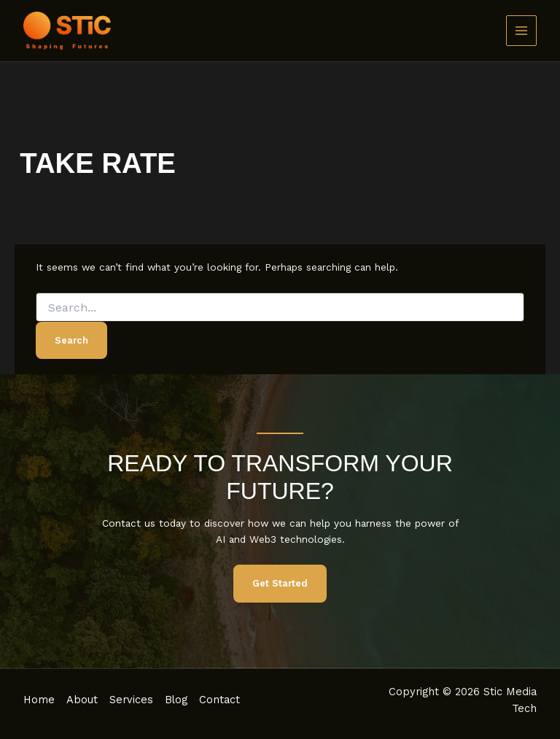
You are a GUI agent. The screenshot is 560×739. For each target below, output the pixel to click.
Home (39, 700)
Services (131, 700)
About (82, 700)
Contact (219, 700)
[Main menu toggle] (522, 31)
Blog (176, 700)
